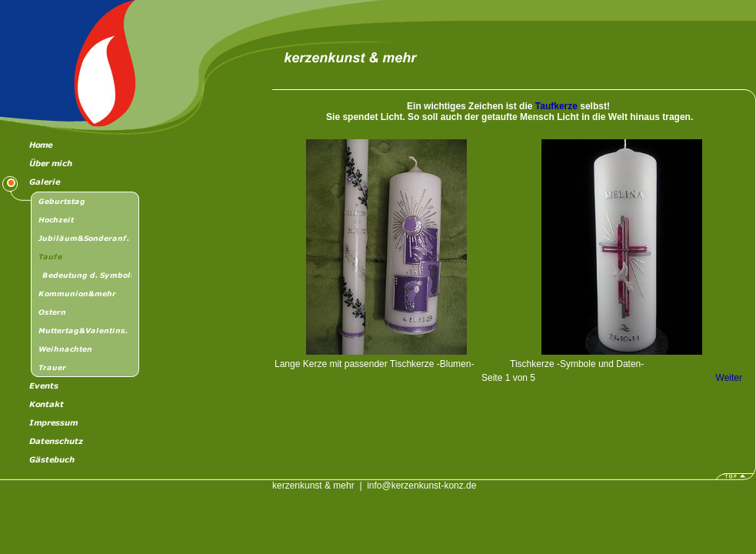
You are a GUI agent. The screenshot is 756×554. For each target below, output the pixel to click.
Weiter (729, 378)
